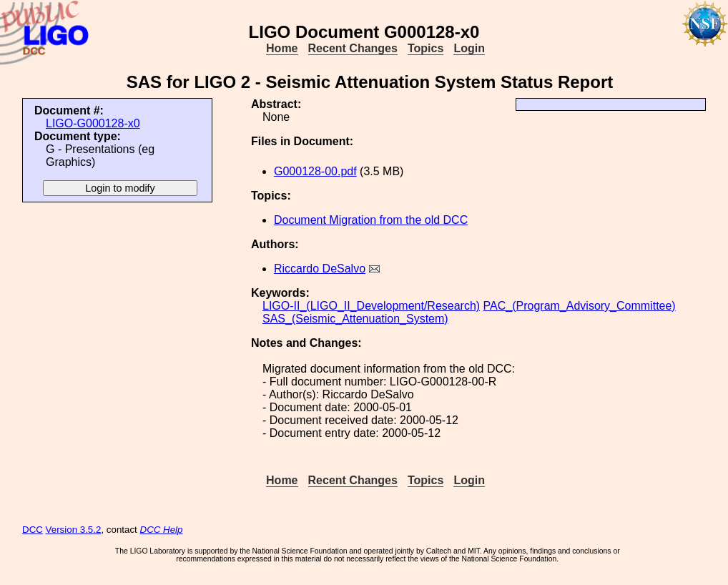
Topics (426, 48)
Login (469, 48)
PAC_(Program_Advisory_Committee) (580, 306)
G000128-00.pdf (315, 171)
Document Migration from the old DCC (371, 220)
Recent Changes (353, 48)
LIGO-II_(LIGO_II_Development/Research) (371, 306)
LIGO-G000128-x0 (93, 123)
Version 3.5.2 (74, 530)
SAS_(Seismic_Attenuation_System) (355, 319)
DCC (33, 530)
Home (282, 48)
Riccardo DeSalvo (320, 269)
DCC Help (162, 530)
